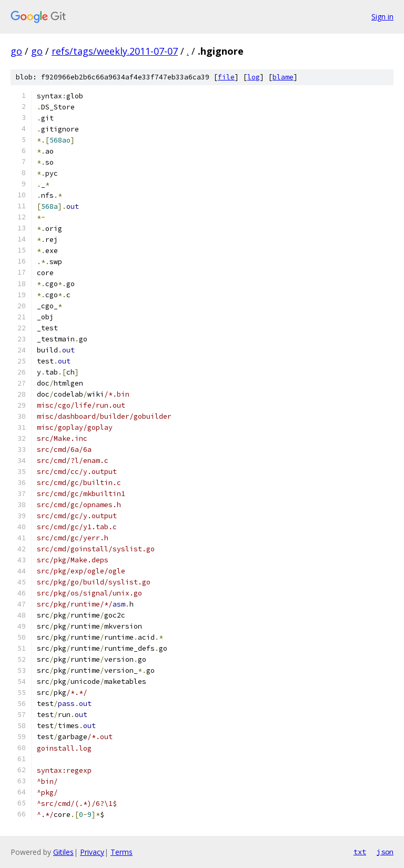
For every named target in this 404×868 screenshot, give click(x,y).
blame (283, 77)
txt (360, 852)
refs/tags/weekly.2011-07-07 (115, 51)
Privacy (92, 852)
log (254, 77)
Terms (122, 852)
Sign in (382, 17)
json (385, 852)
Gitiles (63, 852)
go (16, 51)
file (226, 77)
